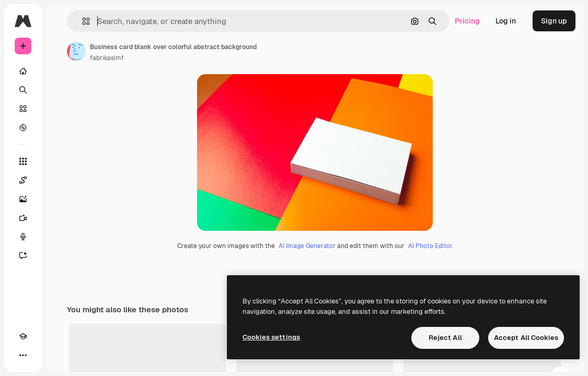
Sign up (554, 21)
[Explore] (23, 127)
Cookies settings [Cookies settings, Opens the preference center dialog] (271, 337)
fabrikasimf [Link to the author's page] (107, 58)
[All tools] (23, 161)
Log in (506, 21)
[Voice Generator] (23, 237)
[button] (82, 21)
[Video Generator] (23, 218)
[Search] (23, 90)
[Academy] (23, 336)
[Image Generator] (23, 199)
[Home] (23, 71)
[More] (23, 355)
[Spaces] (23, 180)
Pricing (467, 21)
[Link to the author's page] (76, 51)
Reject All (445, 338)
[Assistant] (23, 255)
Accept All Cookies (526, 338)
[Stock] (23, 109)
